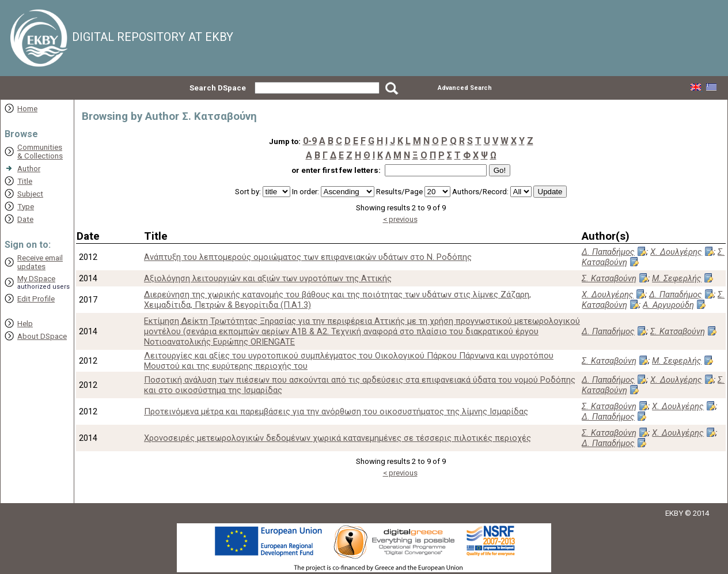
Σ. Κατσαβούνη (609, 278)
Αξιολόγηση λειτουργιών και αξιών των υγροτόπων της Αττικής (268, 278)
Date (25, 219)
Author (29, 169)
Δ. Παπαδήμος (608, 252)
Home (27, 109)
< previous (400, 219)
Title (25, 181)
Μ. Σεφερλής (677, 278)
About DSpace (42, 336)
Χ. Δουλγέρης (676, 252)
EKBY (674, 513)
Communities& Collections (40, 152)
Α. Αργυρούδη (668, 305)
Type (26, 207)
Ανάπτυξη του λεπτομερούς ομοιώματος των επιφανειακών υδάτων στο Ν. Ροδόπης (308, 257)
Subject (30, 194)
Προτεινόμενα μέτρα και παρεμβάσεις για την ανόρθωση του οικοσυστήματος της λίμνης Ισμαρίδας (336, 411)
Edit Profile (36, 299)
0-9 (310, 141)
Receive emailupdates (40, 262)
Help (25, 324)
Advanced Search (465, 88)
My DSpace (36, 279)
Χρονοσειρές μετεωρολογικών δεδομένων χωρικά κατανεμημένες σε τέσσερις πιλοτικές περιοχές (338, 438)
